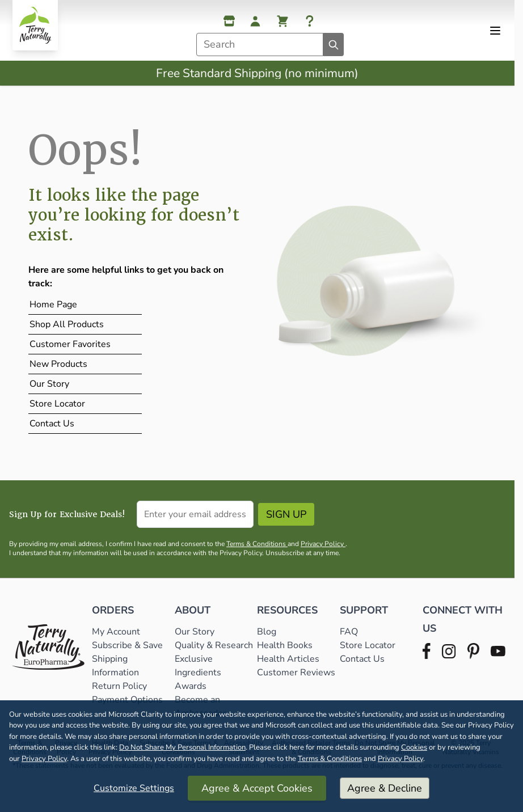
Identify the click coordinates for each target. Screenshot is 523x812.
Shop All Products (67, 324)
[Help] (310, 21)
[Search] (334, 45)
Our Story (49, 384)
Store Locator (57, 404)
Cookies (414, 747)
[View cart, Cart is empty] (282, 21)
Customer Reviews (296, 673)
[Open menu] (495, 31)
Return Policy (121, 686)
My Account (116, 632)
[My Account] (255, 21)
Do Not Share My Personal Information (182, 747)
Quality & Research (214, 645)
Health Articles (288, 659)
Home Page (53, 304)
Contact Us (52, 424)
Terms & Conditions (330, 759)
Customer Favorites (70, 344)
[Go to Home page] (35, 25)
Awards (191, 686)
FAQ (349, 632)
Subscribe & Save (128, 645)
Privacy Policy (44, 759)
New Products (58, 364)
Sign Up (286, 514)
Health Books (285, 645)
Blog (267, 632)
